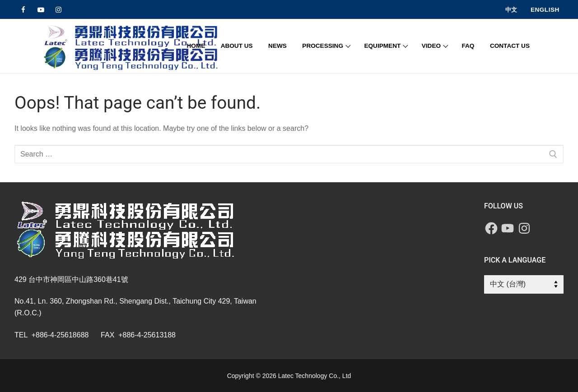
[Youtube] (41, 10)
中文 (511, 10)
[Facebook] (23, 10)
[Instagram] (58, 10)
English (545, 10)
